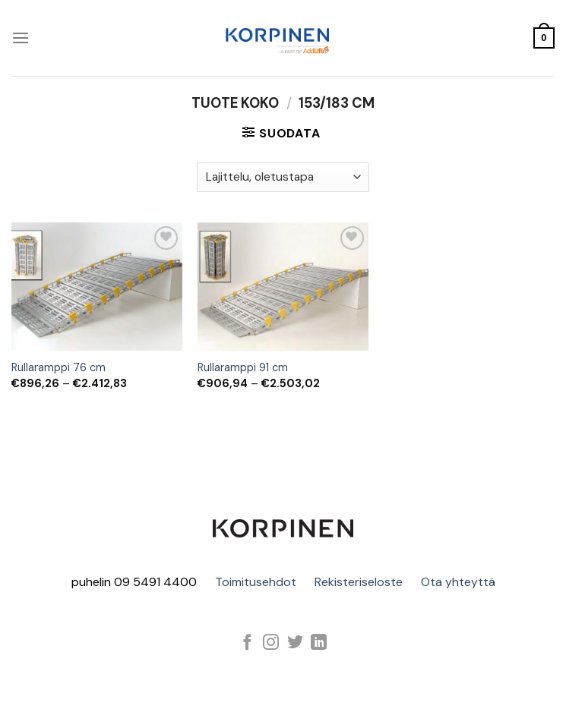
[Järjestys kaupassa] (283, 177)
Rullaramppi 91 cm (243, 367)
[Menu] (21, 38)
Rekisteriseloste (359, 582)
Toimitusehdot (256, 582)
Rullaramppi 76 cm (58, 367)
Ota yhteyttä (458, 582)
